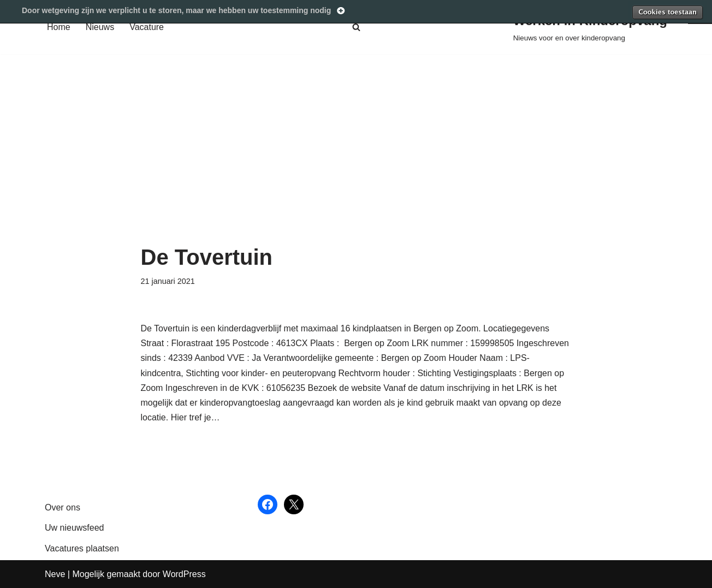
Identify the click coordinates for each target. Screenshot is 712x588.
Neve (55, 574)
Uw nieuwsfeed (75, 528)
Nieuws (100, 27)
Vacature (147, 27)
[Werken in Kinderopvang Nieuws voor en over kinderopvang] (590, 27)
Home (59, 27)
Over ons (63, 507)
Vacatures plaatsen (82, 548)
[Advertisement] (356, 163)
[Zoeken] (356, 27)
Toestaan (667, 12)
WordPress (184, 574)
